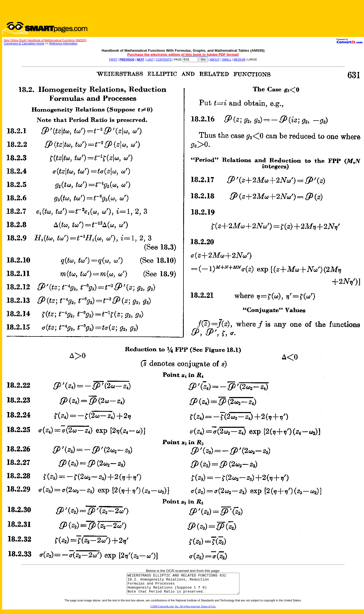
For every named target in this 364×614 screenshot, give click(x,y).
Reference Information (63, 43)
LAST (150, 59)
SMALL (227, 59)
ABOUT (215, 59)
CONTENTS (164, 59)
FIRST (113, 59)
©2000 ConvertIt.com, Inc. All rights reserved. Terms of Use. (183, 610)
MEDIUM (239, 59)
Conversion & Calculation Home (24, 43)
